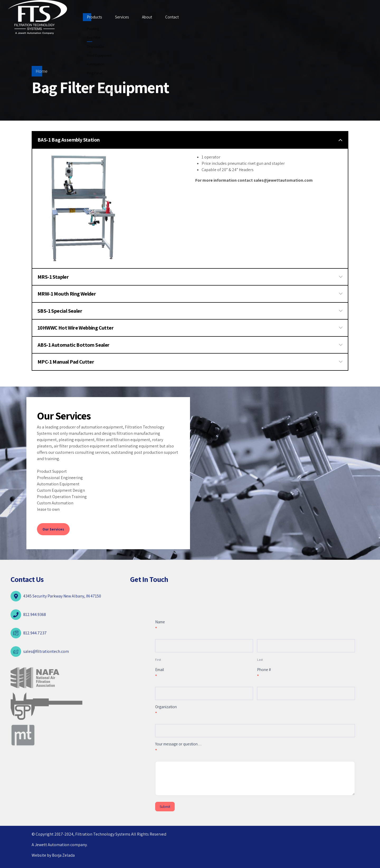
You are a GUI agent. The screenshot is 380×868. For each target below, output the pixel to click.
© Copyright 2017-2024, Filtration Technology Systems (81, 834)
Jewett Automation (52, 845)
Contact (172, 17)
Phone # (264, 673)
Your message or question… (178, 747)
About (147, 17)
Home (42, 71)
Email (160, 673)
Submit (165, 807)
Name (160, 625)
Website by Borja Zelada (53, 855)
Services (122, 17)
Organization (166, 710)
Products (94, 17)
